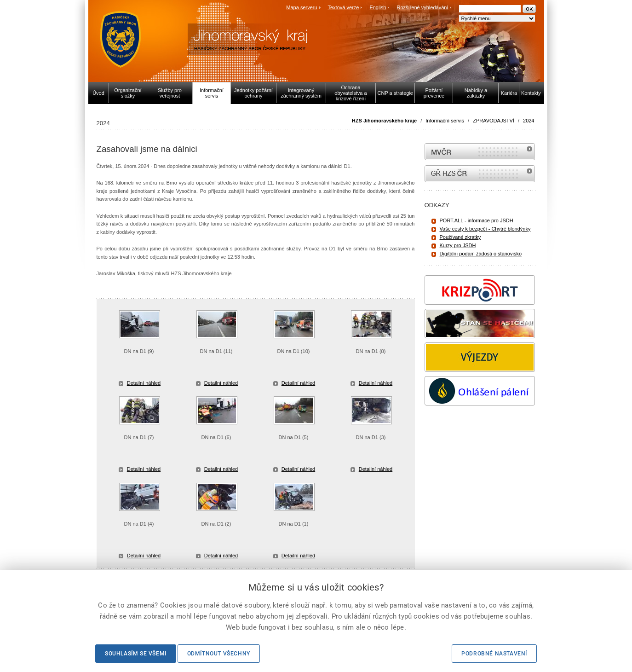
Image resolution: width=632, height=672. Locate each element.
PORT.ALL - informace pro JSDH (477, 220)
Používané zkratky (460, 237)
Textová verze (343, 7)
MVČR (480, 152)
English (378, 7)
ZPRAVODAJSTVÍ (494, 121)
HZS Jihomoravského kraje (384, 121)
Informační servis (445, 121)
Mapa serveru (302, 7)
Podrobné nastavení (494, 654)
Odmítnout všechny (219, 654)
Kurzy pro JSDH (458, 245)
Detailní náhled (144, 383)
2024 (529, 121)
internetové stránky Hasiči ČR (480, 174)
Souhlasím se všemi (136, 654)
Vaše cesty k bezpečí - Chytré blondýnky (485, 229)
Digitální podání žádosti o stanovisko (481, 254)
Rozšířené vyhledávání (423, 7)
